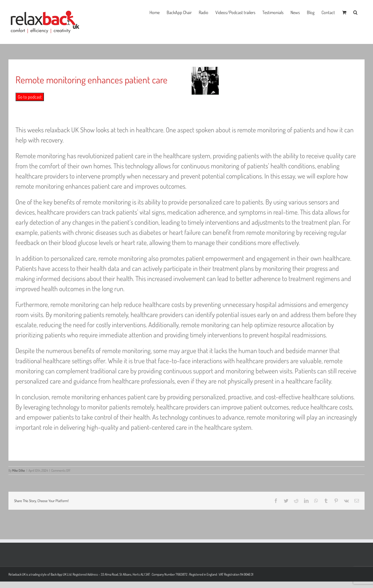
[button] (355, 12)
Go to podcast (30, 97)
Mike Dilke (19, 470)
